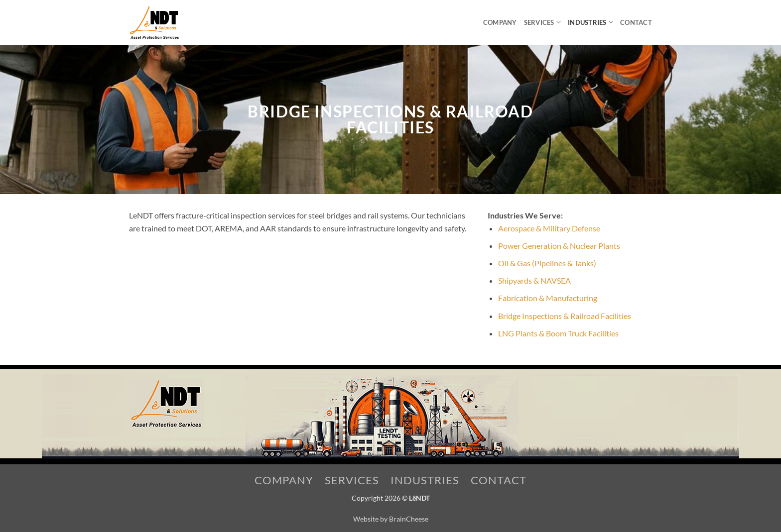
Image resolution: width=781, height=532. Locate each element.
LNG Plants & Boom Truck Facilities (558, 333)
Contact (636, 22)
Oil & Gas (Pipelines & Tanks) (547, 263)
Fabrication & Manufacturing (548, 298)
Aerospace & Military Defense (549, 228)
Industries (590, 22)
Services (543, 22)
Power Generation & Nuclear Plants (559, 246)
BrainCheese (409, 519)
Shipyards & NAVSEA (534, 280)
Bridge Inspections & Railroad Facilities (565, 316)
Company (500, 22)
